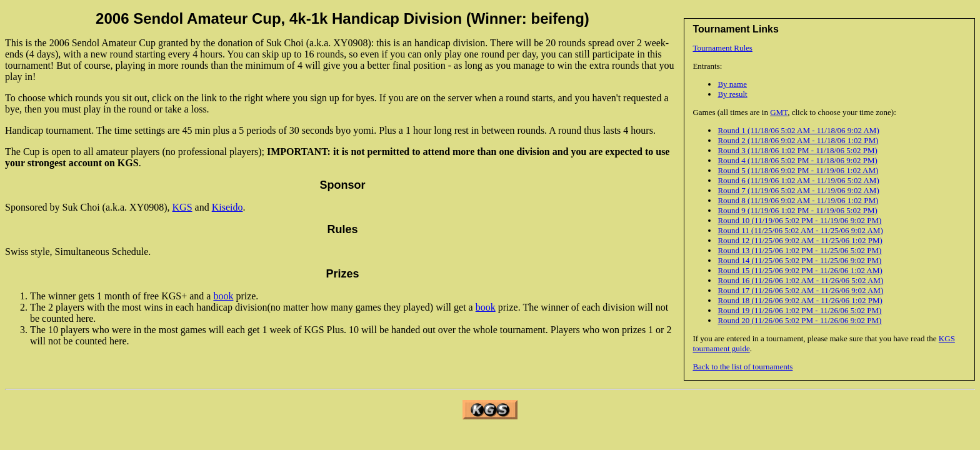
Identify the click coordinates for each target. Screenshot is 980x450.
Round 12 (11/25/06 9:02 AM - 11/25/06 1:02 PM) (800, 240)
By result (732, 94)
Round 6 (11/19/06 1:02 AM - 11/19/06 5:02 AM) (798, 180)
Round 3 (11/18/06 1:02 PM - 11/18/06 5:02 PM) (797, 150)
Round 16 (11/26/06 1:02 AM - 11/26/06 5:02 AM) (800, 280)
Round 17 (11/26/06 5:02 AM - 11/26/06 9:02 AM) (800, 290)
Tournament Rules (722, 48)
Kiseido (227, 207)
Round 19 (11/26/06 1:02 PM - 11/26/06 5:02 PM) (799, 310)
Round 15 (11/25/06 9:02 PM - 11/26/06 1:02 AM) (800, 270)
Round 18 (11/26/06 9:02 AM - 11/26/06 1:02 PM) (800, 300)
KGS (182, 207)
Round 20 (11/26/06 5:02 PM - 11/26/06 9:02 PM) (799, 320)
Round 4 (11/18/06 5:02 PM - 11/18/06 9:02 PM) (797, 160)
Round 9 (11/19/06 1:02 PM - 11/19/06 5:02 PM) (797, 210)
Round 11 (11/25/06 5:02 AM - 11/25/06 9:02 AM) (800, 230)
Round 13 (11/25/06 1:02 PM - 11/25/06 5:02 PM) (799, 250)
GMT (779, 112)
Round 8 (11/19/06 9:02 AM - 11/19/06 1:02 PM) (798, 200)
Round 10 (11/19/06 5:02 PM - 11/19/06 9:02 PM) (799, 220)
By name (732, 84)
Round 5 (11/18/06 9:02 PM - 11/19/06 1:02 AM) (798, 170)
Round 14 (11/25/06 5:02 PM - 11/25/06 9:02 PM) (799, 260)
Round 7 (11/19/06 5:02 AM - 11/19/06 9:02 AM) (798, 190)
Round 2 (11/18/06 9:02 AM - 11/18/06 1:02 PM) (798, 140)
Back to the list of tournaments (742, 367)
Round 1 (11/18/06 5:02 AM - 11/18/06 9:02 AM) (798, 130)
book (223, 296)
